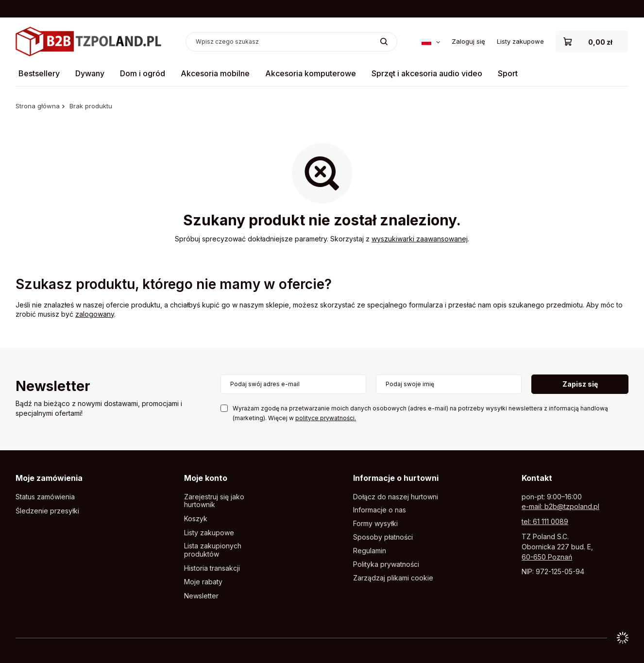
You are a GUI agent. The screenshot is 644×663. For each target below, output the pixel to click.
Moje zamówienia (49, 478)
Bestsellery (39, 73)
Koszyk (196, 519)
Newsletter (53, 387)
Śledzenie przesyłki (47, 511)
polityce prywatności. (326, 418)
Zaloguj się (468, 41)
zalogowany (95, 314)
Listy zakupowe (520, 41)
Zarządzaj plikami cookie (393, 578)
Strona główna (38, 106)
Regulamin (370, 551)
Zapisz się (580, 384)
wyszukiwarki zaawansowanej (420, 239)
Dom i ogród (143, 73)
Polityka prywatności (386, 564)
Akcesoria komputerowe (311, 73)
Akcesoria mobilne (215, 73)
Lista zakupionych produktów (213, 550)
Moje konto (206, 478)
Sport (508, 73)
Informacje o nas (380, 510)
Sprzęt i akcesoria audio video (427, 73)
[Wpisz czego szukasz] (291, 42)
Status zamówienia (45, 497)
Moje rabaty (203, 582)
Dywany (90, 73)
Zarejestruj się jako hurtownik (214, 501)
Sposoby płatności (383, 537)
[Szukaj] (384, 42)
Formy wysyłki (375, 524)
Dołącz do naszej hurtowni (396, 497)
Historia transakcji (212, 568)
